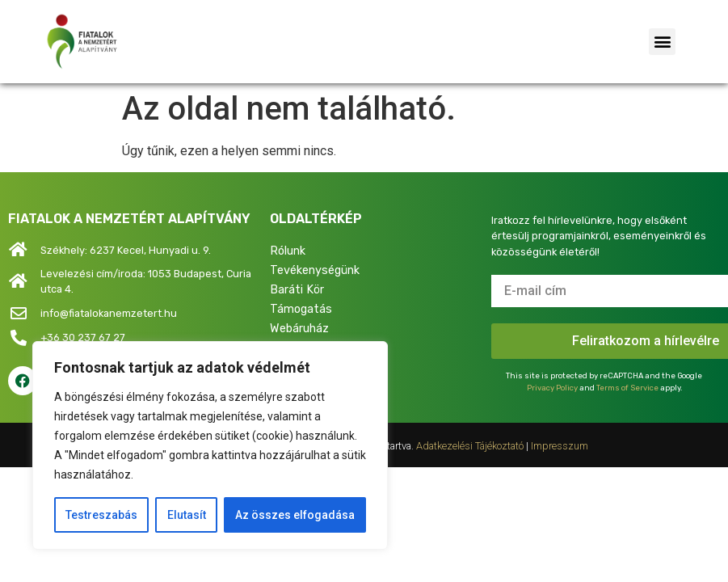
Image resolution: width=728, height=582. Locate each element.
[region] (210, 445)
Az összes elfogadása (295, 515)
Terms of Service (627, 388)
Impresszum (560, 446)
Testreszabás (101, 515)
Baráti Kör (297, 290)
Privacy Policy (552, 388)
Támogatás (301, 309)
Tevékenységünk (315, 270)
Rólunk (288, 251)
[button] (662, 42)
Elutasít (186, 515)
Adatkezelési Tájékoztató (470, 446)
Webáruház (299, 329)
